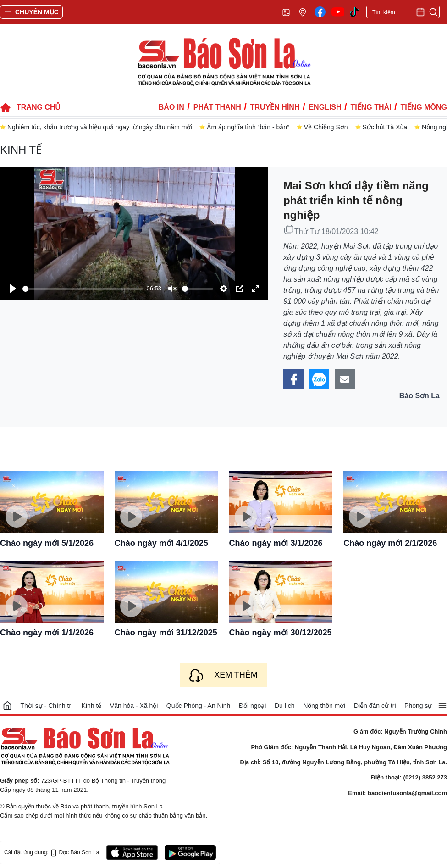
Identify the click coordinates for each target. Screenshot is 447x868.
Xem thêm (236, 675)
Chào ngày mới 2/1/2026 (390, 543)
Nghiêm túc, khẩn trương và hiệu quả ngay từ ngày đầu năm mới (100, 127)
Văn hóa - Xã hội (134, 706)
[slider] (83, 289)
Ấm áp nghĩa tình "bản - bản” (248, 127)
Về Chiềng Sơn (326, 127)
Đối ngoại (253, 706)
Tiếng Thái (371, 107)
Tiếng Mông (424, 107)
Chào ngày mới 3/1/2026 (276, 543)
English (325, 107)
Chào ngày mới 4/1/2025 (161, 543)
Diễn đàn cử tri (375, 706)
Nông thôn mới (324, 706)
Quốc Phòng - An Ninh (199, 706)
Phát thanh (217, 107)
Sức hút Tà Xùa (385, 127)
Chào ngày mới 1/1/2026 (47, 633)
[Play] (13, 289)
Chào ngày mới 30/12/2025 (281, 633)
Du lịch (285, 706)
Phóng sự (418, 706)
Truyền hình (275, 107)
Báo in (171, 107)
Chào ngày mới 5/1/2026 (47, 543)
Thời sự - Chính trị (47, 706)
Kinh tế (21, 150)
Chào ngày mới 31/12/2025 (166, 633)
